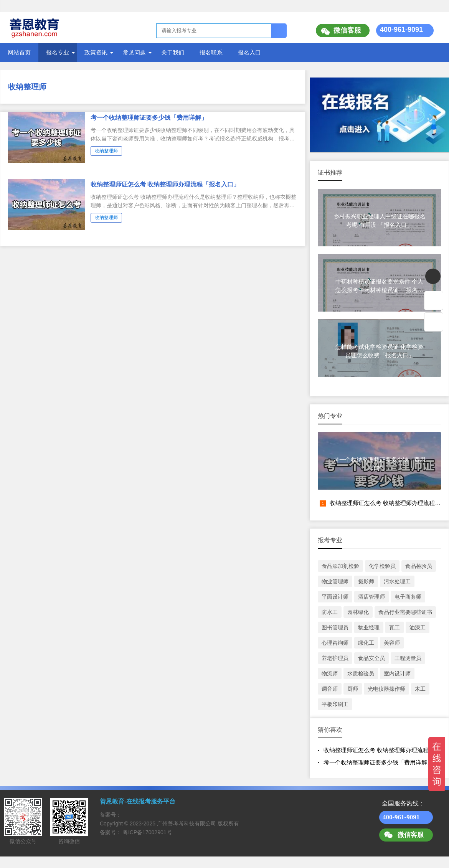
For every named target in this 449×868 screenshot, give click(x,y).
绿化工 (366, 643)
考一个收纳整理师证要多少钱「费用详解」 (149, 118)
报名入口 (249, 52)
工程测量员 (408, 658)
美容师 (392, 643)
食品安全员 (371, 658)
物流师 (330, 673)
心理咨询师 (335, 643)
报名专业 (58, 52)
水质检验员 (361, 673)
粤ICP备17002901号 (147, 832)
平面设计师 (335, 597)
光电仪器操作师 (386, 689)
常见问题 (134, 52)
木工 (420, 689)
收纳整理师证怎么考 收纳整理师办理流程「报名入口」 (165, 184)
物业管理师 (335, 581)
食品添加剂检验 (340, 566)
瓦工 (395, 627)
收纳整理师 (27, 87)
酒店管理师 (371, 597)
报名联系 (211, 52)
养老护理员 (335, 658)
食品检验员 (419, 566)
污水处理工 (397, 581)
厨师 (353, 689)
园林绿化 (358, 612)
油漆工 (418, 627)
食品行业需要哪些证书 (405, 612)
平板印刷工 (335, 704)
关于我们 (173, 52)
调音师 (330, 689)
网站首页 (19, 52)
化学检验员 (382, 566)
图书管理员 (335, 627)
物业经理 (369, 627)
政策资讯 (96, 52)
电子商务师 (408, 597)
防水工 (330, 612)
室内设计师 (397, 673)
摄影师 (366, 581)
